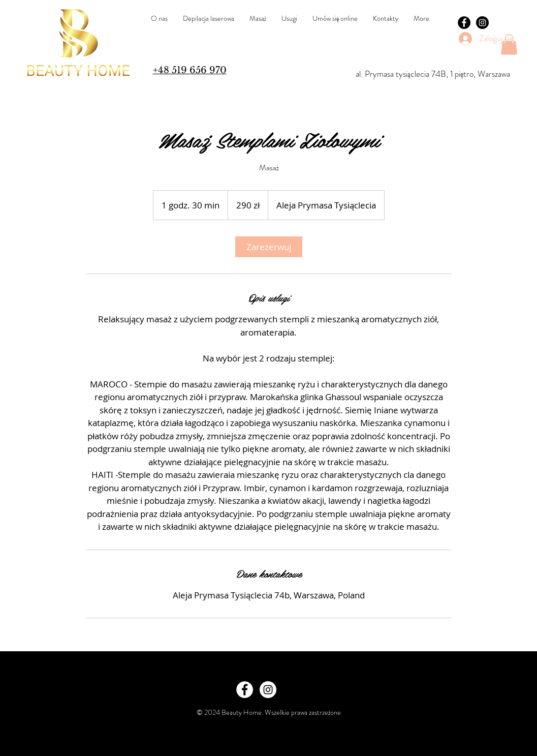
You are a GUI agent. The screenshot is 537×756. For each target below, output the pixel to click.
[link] (269, 247)
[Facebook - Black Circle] (464, 23)
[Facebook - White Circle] (245, 690)
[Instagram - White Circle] (268, 690)
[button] (509, 44)
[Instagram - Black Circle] (482, 23)
